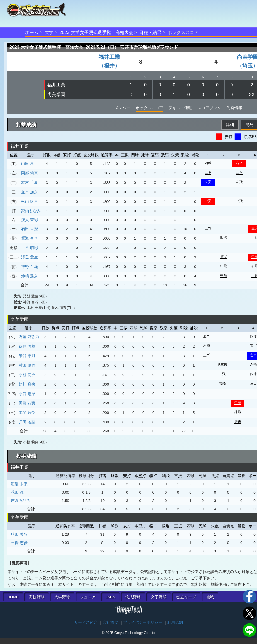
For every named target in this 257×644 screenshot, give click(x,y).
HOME (13, 597)
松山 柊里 (30, 201)
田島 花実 (27, 403)
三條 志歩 (19, 543)
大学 (49, 32)
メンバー (122, 108)
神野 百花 (30, 267)
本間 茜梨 (27, 413)
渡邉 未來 (19, 484)
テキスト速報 (180, 108)
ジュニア (88, 597)
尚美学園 (56, 95)
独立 (186, 597)
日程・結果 (150, 32)
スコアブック (209, 108)
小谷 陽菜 (27, 394)
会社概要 (110, 622)
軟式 (133, 597)
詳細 (230, 125)
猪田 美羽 (19, 534)
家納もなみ (31, 211)
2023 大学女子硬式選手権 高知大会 (96, 32)
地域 (210, 597)
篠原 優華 (27, 346)
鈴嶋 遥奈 (30, 276)
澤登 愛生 (30, 257)
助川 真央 (27, 384)
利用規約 (175, 622)
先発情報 (234, 108)
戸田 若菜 (27, 422)
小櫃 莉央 (27, 375)
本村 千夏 (30, 182)
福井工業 (56, 85)
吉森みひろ (21, 501)
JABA (110, 597)
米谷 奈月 (27, 356)
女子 (159, 597)
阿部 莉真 (30, 173)
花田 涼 (17, 492)
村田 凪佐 (27, 365)
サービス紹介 (86, 622)
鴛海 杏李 (30, 238)
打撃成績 (26, 125)
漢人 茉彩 (30, 220)
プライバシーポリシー (143, 622)
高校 (37, 597)
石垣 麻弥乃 (29, 337)
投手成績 (26, 456)
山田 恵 (28, 164)
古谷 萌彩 (30, 248)
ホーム (32, 32)
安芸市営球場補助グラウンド (149, 47)
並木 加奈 (30, 192)
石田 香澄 (30, 229)
